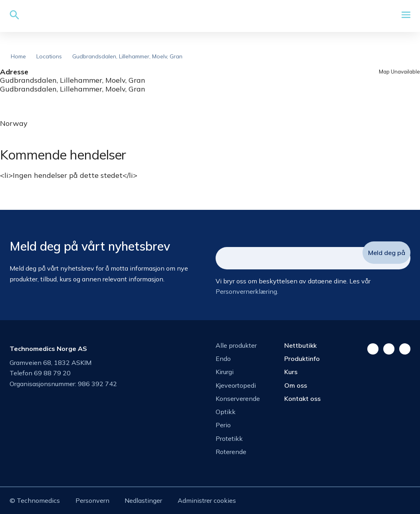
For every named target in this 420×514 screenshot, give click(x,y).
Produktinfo (302, 359)
